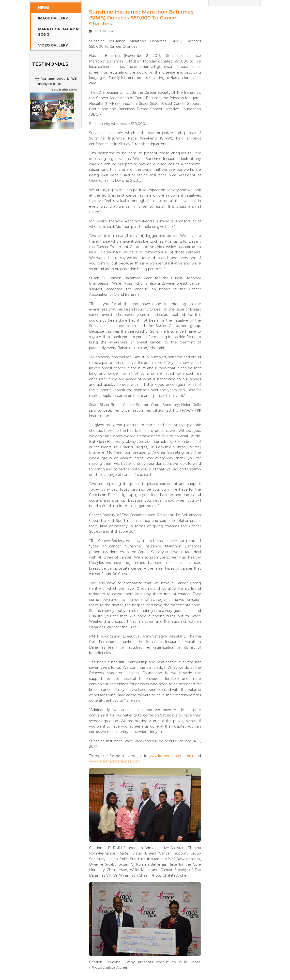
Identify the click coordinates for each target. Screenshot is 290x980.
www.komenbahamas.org (171, 756)
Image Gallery (53, 18)
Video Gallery (53, 45)
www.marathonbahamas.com (114, 761)
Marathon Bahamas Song (59, 32)
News (44, 8)
